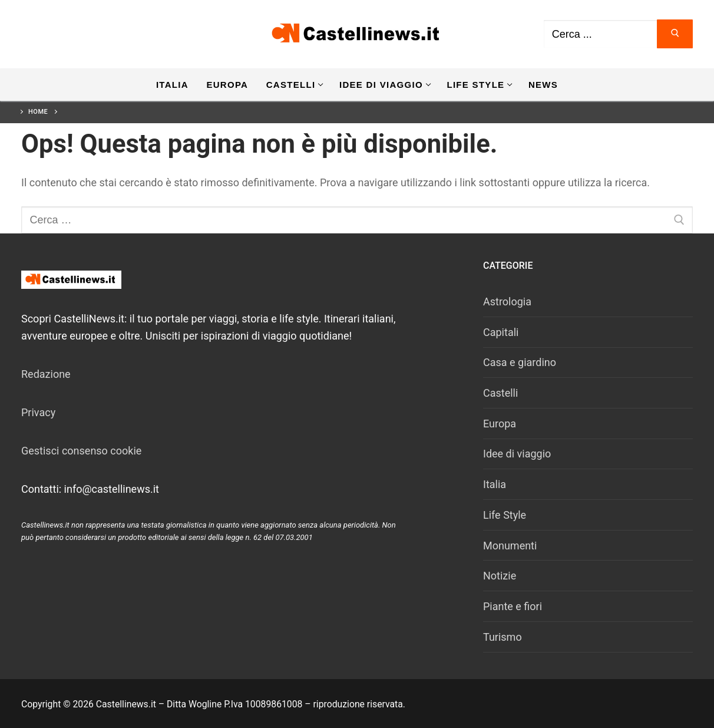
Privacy (38, 412)
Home (38, 112)
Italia (495, 484)
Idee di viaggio (517, 454)
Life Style (505, 515)
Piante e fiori (513, 606)
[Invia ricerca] (675, 34)
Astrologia (507, 302)
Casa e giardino (520, 362)
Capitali (501, 332)
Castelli (500, 393)
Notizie (500, 576)
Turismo (503, 637)
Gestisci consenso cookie (81, 451)
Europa (500, 424)
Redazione (46, 374)
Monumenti (510, 546)
